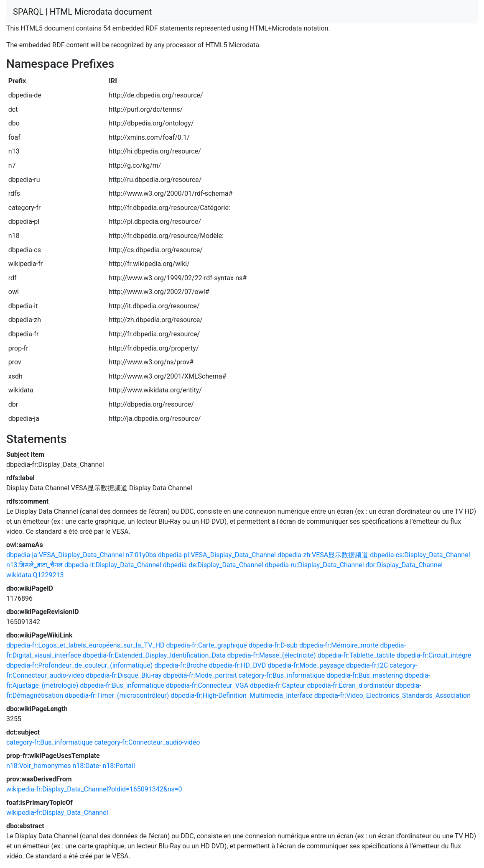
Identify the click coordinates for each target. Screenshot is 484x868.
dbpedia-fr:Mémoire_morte (339, 645)
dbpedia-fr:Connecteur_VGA (207, 685)
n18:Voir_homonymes (38, 766)
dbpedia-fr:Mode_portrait (200, 675)
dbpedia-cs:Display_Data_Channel (420, 555)
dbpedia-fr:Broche (181, 665)
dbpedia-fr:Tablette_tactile (356, 655)
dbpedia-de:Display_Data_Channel (213, 565)
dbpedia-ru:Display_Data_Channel (315, 565)
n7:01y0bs (141, 555)
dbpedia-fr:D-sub (273, 645)
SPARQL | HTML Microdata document (82, 12)
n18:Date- (87, 766)
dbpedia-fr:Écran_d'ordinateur (350, 685)
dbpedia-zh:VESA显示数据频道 (323, 555)
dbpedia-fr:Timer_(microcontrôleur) (117, 695)
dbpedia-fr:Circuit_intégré (434, 655)
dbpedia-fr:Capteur (278, 685)
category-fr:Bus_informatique (282, 675)
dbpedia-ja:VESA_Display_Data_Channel (65, 555)
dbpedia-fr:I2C (367, 665)
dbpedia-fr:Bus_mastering (364, 675)
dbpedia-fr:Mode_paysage (306, 665)
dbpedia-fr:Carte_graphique (207, 645)
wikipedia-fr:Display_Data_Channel (57, 813)
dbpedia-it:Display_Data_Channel (113, 565)
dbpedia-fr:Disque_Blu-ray (124, 675)
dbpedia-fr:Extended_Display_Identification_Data (154, 655)
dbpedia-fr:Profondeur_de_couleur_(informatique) (79, 665)
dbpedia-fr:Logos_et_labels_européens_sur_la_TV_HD (85, 645)
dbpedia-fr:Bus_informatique (122, 685)
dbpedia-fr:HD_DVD (238, 665)
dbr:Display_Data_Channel (404, 565)
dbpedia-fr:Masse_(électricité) (272, 655)
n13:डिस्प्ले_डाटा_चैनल (34, 565)
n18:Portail (118, 766)
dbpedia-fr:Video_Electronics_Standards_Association (392, 695)
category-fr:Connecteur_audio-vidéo (147, 742)
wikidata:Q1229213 (35, 575)
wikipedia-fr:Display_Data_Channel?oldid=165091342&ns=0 (94, 789)
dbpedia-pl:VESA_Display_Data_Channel (217, 555)
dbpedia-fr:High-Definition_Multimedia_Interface (242, 695)
